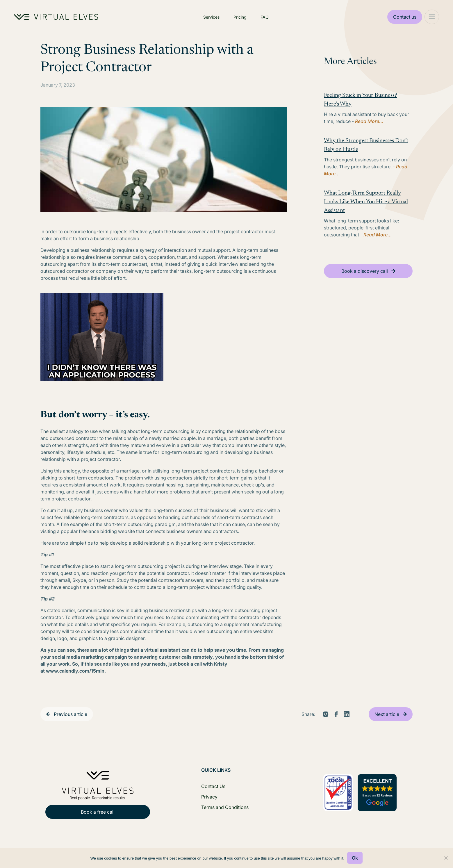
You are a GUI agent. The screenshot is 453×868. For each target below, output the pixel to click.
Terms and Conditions (225, 807)
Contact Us (213, 786)
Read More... (369, 121)
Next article (387, 714)
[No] (446, 858)
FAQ (265, 17)
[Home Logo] (56, 17)
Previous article (71, 714)
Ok (355, 858)
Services (211, 17)
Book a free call (98, 812)
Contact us (405, 17)
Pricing (240, 17)
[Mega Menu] (432, 17)
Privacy (209, 797)
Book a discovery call (365, 271)
